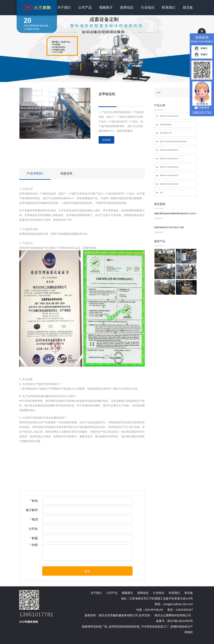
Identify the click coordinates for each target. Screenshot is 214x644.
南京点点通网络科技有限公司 (173, 615)
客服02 (201, 54)
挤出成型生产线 (166, 133)
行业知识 (148, 7)
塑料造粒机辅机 (166, 124)
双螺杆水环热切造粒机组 (169, 184)
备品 (162, 192)
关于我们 (64, 7)
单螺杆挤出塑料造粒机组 (169, 150)
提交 (87, 571)
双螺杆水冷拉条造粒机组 (169, 116)
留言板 (188, 7)
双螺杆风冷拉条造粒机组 (169, 159)
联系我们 (169, 7)
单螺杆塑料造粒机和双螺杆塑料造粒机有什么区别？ (176, 214)
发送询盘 (106, 140)
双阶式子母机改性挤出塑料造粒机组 (173, 142)
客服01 (201, 48)
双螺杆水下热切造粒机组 (169, 167)
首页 (46, 7)
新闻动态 (127, 7)
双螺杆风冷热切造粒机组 (169, 175)
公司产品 (85, 7)
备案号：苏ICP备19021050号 (175, 621)
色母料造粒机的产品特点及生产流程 (169, 227)
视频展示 (106, 7)
